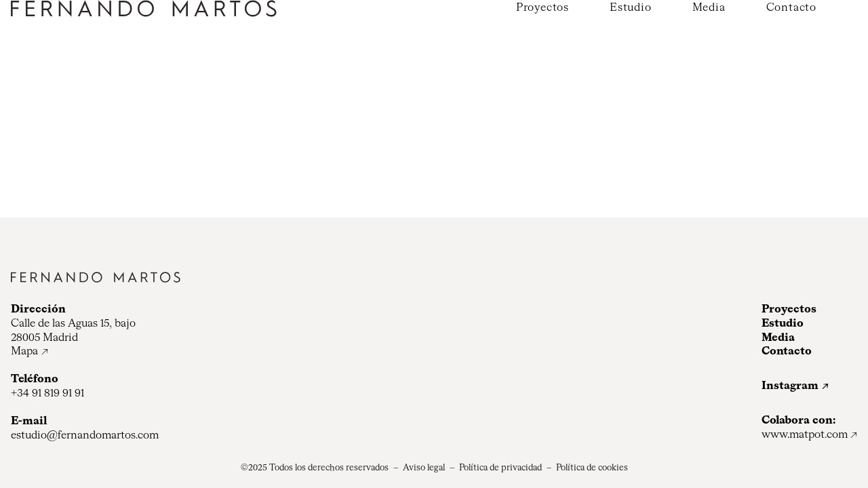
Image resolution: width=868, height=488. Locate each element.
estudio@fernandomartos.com (85, 436)
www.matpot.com (805, 435)
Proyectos (542, 8)
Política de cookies (592, 468)
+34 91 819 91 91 (47, 394)
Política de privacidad (500, 468)
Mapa (24, 352)
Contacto (791, 8)
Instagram (790, 386)
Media (709, 8)
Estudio (631, 8)
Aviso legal (424, 468)
